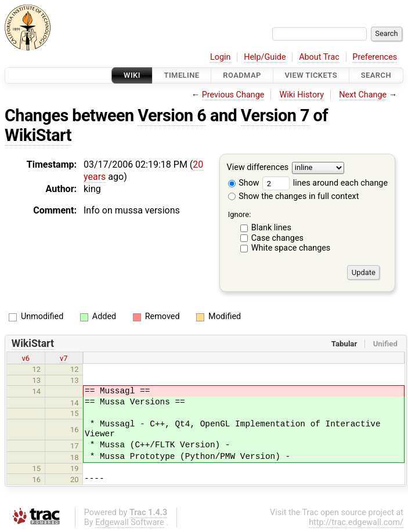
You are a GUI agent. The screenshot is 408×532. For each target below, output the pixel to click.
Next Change (363, 95)
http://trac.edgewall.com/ (356, 522)
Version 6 (172, 115)
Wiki (132, 75)
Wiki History (302, 95)
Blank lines (271, 228)
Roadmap (242, 75)
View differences (258, 168)
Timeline (182, 75)
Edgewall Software (130, 522)
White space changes (291, 248)
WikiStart (38, 135)
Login (221, 57)
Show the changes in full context (294, 196)
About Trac (319, 57)
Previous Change (233, 95)
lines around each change (325, 183)
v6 (26, 358)
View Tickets (311, 75)
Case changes (277, 238)
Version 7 (275, 115)
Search (376, 75)
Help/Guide (265, 57)
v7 (64, 358)
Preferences (375, 57)
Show (244, 183)
